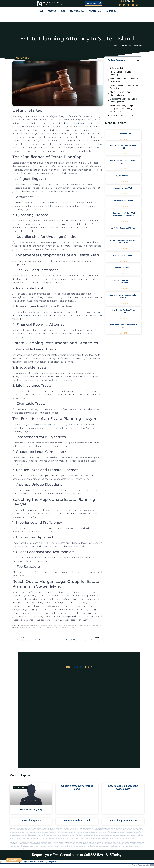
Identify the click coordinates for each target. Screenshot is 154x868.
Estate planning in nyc (63, 844)
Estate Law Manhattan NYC (28, 842)
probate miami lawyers (55, 833)
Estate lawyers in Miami (129, 838)
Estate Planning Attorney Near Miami (135, 828)
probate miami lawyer (87, 838)
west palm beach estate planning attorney (131, 834)
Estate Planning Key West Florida (60, 831)
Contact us (111, 11)
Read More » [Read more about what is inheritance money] (123, 261)
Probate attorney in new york (62, 847)
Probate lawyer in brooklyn (85, 847)
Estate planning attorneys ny (28, 844)
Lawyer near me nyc (98, 845)
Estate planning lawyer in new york (135, 844)
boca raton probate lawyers (47, 835)
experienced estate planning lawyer (56, 425)
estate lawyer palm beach (95, 837)
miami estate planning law (53, 838)
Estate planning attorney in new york (105, 842)
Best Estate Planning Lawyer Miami (54, 830)
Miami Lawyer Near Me (54, 828)
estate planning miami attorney (33, 833)
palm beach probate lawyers (88, 835)
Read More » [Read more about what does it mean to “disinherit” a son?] (123, 333)
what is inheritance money (123, 255)
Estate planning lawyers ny (55, 845)
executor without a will (123, 188)
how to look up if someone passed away (123, 787)
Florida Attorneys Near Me (37, 831)
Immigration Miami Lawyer (137, 830)
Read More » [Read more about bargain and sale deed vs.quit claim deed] (123, 289)
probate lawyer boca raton (124, 835)
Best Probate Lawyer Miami (40, 830)
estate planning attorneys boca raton (26, 834)
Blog (63, 11)
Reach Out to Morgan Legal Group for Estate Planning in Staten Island (122, 109)
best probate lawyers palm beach (82, 837)
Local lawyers (106, 845)
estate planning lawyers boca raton (127, 833)
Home (41, 11)
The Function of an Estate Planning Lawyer (121, 94)
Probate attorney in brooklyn (24, 847)
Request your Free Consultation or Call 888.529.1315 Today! (77, 855)
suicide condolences (123, 268)
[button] (138, 60)
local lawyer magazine (99, 831)
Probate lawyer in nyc (120, 847)
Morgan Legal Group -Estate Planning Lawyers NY (37, 862)
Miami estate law (120, 838)
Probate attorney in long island (36, 847)
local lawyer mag (90, 831)
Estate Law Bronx (75, 842)
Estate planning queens (89, 845)
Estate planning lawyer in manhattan (120, 844)
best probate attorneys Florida (56, 837)
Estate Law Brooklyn (67, 842)
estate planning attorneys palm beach (42, 834)
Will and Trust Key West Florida (74, 831)
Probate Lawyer (133, 835)
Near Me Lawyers (82, 828)
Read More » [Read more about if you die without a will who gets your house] (123, 249)
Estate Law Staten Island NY (16, 842)
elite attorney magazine (128, 831)
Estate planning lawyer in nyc (16, 845)
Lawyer (54, 4)
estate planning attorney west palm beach (75, 834)
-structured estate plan (52, 203)
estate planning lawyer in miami (124, 837)
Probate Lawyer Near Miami (106, 828)
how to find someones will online (123, 228)
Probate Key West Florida (48, 831)
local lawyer (84, 831)
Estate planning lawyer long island (30, 845)
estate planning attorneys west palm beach (94, 834)
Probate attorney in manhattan (49, 847)
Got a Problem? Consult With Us (124, 115)
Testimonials (95, 11)
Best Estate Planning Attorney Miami (69, 830)
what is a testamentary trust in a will (77, 787)
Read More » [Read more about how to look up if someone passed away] (123, 169)
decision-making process (77, 123)
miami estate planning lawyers (66, 838)
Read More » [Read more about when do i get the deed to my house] (123, 318)
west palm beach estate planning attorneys (112, 834)
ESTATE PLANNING (21, 58)
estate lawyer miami (84, 833)
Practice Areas (77, 11)
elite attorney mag (119, 831)
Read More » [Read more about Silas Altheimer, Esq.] (123, 139)
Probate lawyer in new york (109, 847)
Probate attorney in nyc (74, 847)
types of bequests (123, 176)
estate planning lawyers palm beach (111, 833)
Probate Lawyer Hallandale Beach (93, 828)
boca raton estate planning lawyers (33, 835)
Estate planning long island (67, 845)
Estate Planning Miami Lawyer (30, 828)
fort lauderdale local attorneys (41, 838)
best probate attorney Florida (43, 837)
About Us (52, 11)
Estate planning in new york (52, 844)
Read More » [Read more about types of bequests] (123, 181)
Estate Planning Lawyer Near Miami (120, 828)
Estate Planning (52, 3)
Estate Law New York (38, 842)
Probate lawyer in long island (97, 847)
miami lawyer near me (77, 838)
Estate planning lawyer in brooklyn (89, 844)
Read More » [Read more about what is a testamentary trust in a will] (123, 154)
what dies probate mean (123, 201)
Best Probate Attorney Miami (28, 830)
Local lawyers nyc (113, 845)
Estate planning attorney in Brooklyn (21, 848)
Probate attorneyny (138, 845)
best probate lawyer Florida (68, 837)
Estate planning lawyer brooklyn (74, 844)
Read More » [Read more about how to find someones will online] (123, 234)
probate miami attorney (45, 833)
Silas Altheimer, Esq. (123, 133)
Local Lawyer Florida (27, 831)
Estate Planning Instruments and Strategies (124, 87)
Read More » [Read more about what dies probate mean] (123, 206)
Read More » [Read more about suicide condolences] (123, 274)
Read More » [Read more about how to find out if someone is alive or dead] (123, 303)
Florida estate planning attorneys (17, 838)
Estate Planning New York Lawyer (17, 828)
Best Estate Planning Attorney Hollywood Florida (87, 830)
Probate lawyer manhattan (130, 847)
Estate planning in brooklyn (40, 844)
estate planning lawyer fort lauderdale (109, 837)
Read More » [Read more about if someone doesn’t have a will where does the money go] (123, 221)
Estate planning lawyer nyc (43, 845)
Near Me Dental (75, 828)
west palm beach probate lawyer (60, 835)
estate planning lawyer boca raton (96, 833)
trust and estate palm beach (110, 838)
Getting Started (116, 68)
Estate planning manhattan (78, 845)
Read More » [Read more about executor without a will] (123, 194)
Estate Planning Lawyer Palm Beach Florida (106, 830)
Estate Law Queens (58, 842)
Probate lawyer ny (14, 847)
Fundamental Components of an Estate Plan (124, 80)
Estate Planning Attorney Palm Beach (124, 830)
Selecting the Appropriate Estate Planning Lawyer (124, 100)
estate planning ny (93, 842)
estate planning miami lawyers (19, 833)
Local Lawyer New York (84, 842)
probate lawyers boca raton (112, 835)
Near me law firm (121, 845)
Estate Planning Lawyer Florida (65, 828)
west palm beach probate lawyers (74, 835)
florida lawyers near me (29, 838)
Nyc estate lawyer (129, 845)
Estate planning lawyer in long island (104, 844)
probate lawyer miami (75, 833)
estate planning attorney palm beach (58, 834)
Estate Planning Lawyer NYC (43, 828)
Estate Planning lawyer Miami (16, 831)
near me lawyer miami (65, 833)
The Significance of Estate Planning (121, 73)
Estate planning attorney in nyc (119, 842)
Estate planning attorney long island (134, 842)
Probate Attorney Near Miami (16, 830)
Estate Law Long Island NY (48, 842)
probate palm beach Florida (98, 838)
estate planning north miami (137, 837)
